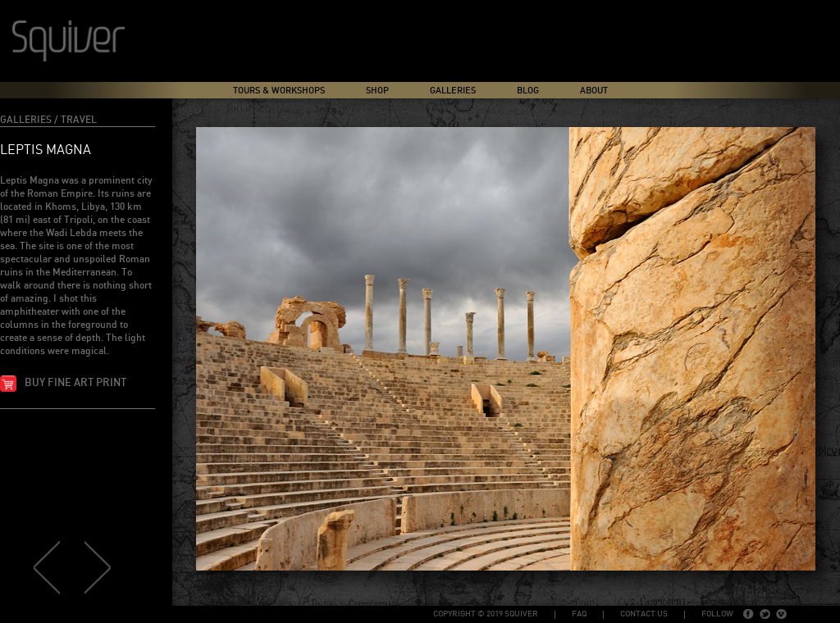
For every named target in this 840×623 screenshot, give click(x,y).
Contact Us (644, 614)
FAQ (579, 614)
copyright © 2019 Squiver (486, 614)
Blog (528, 91)
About (594, 91)
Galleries (453, 91)
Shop (377, 91)
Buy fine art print (75, 383)
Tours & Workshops (279, 91)
